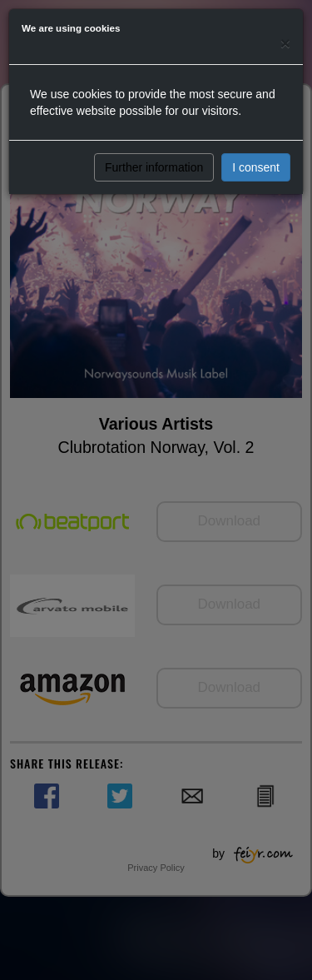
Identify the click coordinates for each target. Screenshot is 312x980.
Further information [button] (154, 167)
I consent (256, 167)
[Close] (285, 43)
